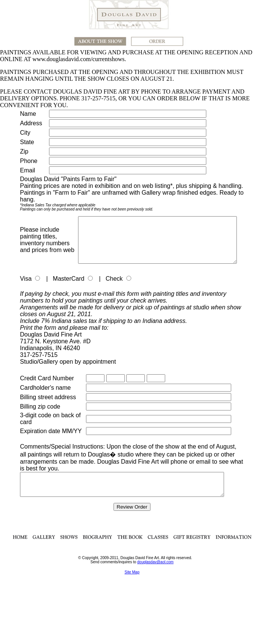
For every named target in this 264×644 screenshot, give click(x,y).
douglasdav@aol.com (155, 574)
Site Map (132, 585)
